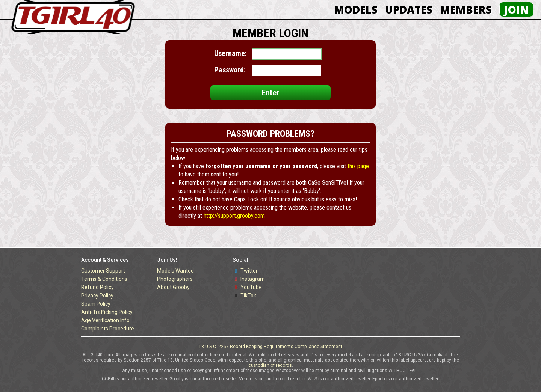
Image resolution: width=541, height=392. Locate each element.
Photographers (175, 279)
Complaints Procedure (108, 329)
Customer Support (103, 271)
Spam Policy (96, 304)
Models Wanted (175, 271)
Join (516, 9)
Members (466, 9)
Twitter (249, 271)
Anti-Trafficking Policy (107, 312)
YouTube (251, 287)
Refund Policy (97, 287)
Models (356, 9)
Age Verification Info (105, 320)
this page (358, 166)
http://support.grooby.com (234, 216)
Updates (409, 9)
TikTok (248, 296)
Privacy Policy (97, 296)
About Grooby (173, 287)
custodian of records (270, 365)
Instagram (253, 279)
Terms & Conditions (104, 279)
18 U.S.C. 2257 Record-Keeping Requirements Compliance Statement (270, 347)
